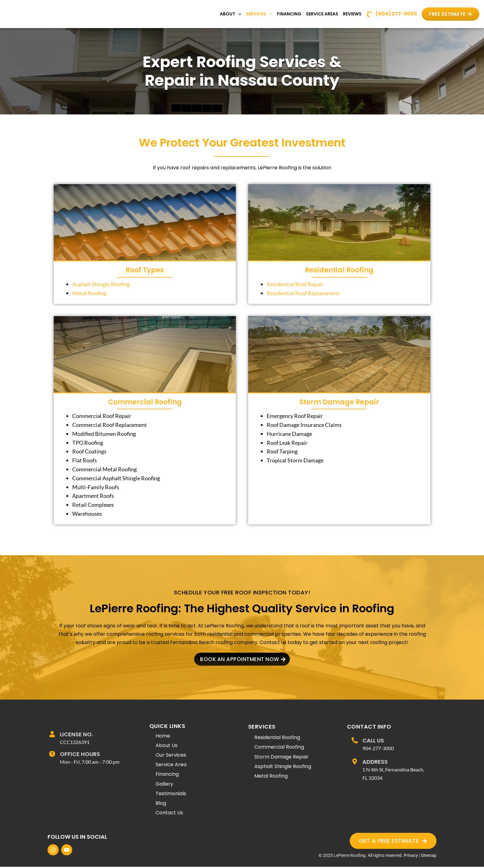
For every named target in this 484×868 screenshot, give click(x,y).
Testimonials (171, 794)
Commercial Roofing (145, 402)
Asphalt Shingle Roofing (101, 284)
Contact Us (169, 814)
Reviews (352, 14)
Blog (161, 804)
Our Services (171, 756)
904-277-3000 (378, 749)
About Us (167, 746)
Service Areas (322, 14)
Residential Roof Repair (295, 284)
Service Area (171, 766)
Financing (289, 14)
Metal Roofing (89, 293)
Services (259, 14)
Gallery (164, 785)
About (231, 14)
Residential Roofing (339, 270)
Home (163, 737)
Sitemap (429, 857)
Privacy (411, 857)
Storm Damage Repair (339, 402)
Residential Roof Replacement (303, 293)
